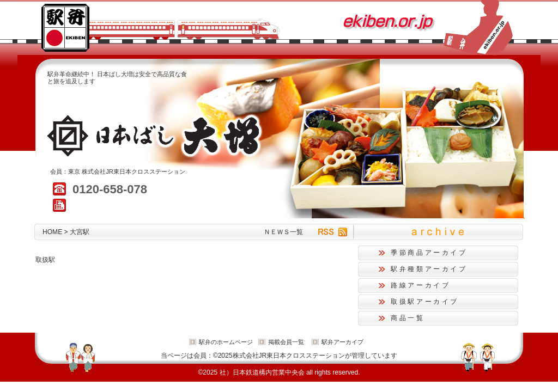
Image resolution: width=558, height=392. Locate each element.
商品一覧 (408, 318)
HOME (52, 232)
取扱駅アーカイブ (425, 302)
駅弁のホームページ (226, 342)
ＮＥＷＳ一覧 (283, 232)
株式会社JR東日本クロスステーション (134, 171)
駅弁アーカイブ (342, 342)
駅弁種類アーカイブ (429, 269)
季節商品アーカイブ (429, 253)
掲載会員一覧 (286, 342)
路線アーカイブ (420, 285)
